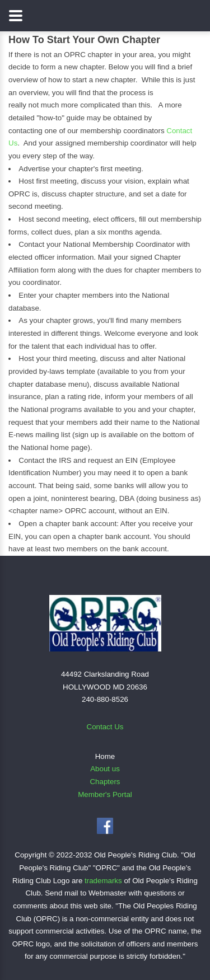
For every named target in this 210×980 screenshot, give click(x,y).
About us (105, 769)
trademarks (103, 881)
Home (105, 756)
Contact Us (105, 727)
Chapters (105, 782)
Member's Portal (105, 794)
